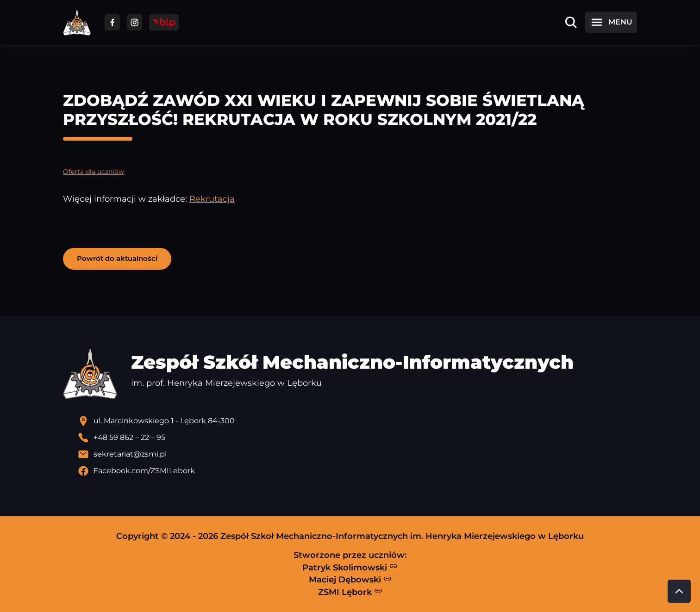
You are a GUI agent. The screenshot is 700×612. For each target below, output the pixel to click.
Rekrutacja (212, 199)
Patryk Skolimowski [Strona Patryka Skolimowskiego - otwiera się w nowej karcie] (350, 567)
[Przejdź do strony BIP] (164, 22)
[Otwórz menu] (611, 22)
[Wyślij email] (357, 454)
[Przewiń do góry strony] (679, 591)
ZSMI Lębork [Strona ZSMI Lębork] (350, 592)
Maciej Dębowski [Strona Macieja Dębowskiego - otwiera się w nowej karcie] (350, 580)
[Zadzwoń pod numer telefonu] (357, 438)
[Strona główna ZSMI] (77, 22)
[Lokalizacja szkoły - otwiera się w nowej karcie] (357, 421)
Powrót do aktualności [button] (117, 258)
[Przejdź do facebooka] (112, 22)
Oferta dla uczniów (94, 172)
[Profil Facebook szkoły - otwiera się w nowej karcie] (357, 471)
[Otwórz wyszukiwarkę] (571, 22)
